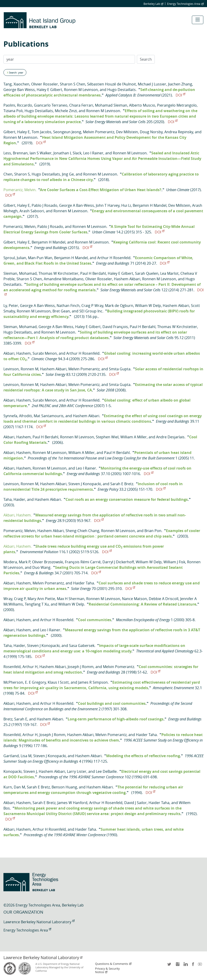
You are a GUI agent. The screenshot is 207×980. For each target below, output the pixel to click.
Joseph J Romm (81, 667)
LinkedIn (185, 966)
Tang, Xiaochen (16, 84)
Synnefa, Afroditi (18, 416)
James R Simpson (93, 682)
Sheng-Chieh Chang (82, 531)
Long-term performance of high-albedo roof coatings (116, 719)
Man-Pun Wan (40, 258)
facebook (193, 966)
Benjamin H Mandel (150, 205)
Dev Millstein (127, 132)
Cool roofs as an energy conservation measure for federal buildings (127, 499)
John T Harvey (108, 205)
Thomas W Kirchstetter (58, 273)
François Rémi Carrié (83, 562)
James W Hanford (72, 803)
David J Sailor (135, 803)
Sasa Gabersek (82, 646)
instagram (177, 966)
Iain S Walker (41, 153)
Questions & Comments (113, 964)
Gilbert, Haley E (17, 132)
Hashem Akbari (127, 279)
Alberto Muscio (142, 105)
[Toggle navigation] (198, 20)
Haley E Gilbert (49, 90)
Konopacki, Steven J (20, 771)
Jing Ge (68, 174)
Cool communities (95, 620)
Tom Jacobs (41, 132)
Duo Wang (41, 567)
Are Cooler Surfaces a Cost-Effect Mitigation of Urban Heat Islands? (101, 190)
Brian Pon (153, 531)
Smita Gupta (120, 369)
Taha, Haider (14, 499)
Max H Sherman (71, 599)
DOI (180, 95)
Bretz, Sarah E (15, 719)
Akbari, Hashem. (18, 515)
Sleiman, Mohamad (20, 273)
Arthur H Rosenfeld (114, 258)
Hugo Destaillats (121, 90)
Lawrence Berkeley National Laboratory (39, 922)
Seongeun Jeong (67, 132)
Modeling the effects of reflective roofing (143, 756)
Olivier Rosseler (45, 84)
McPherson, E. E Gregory (25, 682)
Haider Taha (84, 583)
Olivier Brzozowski (48, 562)
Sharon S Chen (73, 84)
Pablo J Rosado (44, 205)
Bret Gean (61, 311)
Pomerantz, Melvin (19, 227)
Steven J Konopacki (85, 484)
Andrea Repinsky (179, 132)
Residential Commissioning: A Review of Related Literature (142, 604)
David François (115, 327)
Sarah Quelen (147, 273)
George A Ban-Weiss (77, 205)
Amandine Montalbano (64, 279)
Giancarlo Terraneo (51, 105)
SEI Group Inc (91, 311)
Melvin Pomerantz (99, 132)
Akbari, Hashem (17, 353)
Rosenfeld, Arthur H (21, 667)
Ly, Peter (11, 306)
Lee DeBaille (106, 771)
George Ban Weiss (19, 90)
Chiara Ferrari (81, 105)
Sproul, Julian (15, 258)
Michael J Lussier (152, 84)
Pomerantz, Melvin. (20, 190)
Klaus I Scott (58, 682)
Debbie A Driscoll (164, 599)
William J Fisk (174, 562)
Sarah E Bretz (122, 484)
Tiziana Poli (13, 111)
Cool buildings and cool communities (112, 703)
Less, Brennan (16, 153)
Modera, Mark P (17, 562)
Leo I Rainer (93, 153)
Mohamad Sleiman (111, 105)
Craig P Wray (92, 306)
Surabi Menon (45, 353)
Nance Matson (134, 599)
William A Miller (134, 437)
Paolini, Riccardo (18, 105)
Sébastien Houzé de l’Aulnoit (112, 84)
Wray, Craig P (15, 599)
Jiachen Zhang (180, 84)
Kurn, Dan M (14, 787)
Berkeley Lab (153, 4)
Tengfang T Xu (37, 604)
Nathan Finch (68, 306)
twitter (170, 966)
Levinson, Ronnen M (21, 369)
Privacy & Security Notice (107, 970)
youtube (201, 966)
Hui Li (126, 205)
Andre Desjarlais (170, 437)
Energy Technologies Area (185, 4)
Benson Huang (64, 787)
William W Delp (148, 306)
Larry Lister (77, 771)
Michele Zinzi (66, 111)
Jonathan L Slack (67, 153)
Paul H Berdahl (93, 273)
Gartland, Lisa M (17, 756)
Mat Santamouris (49, 416)
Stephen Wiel (107, 437)
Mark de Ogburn (119, 306)
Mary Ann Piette (41, 599)
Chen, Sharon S (17, 174)
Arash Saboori (32, 211)
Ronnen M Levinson (81, 90)
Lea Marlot (169, 273)
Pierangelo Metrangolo (177, 105)
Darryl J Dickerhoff (118, 562)
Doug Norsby (151, 132)
